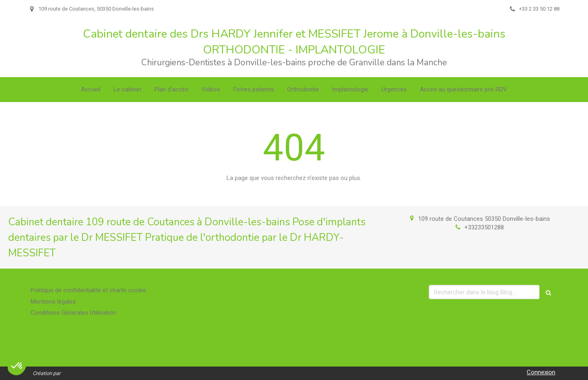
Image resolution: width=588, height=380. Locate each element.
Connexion (541, 372)
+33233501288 (484, 227)
